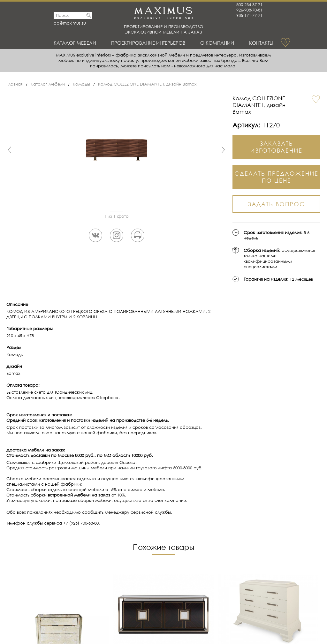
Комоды (81, 84)
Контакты (261, 43)
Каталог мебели (75, 43)
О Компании (217, 43)
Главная (15, 84)
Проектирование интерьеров (148, 43)
